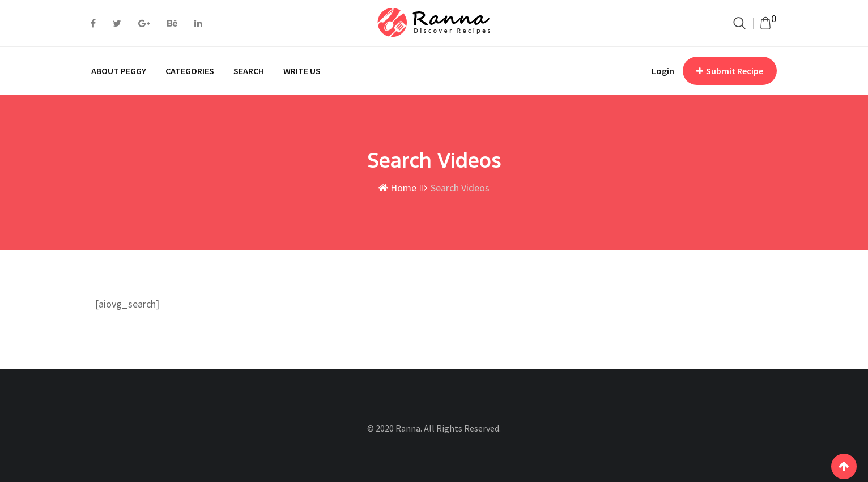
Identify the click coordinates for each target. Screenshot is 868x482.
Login (663, 71)
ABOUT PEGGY (119, 71)
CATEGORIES (190, 71)
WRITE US (302, 71)
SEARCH (249, 71)
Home (397, 188)
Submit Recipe (730, 71)
